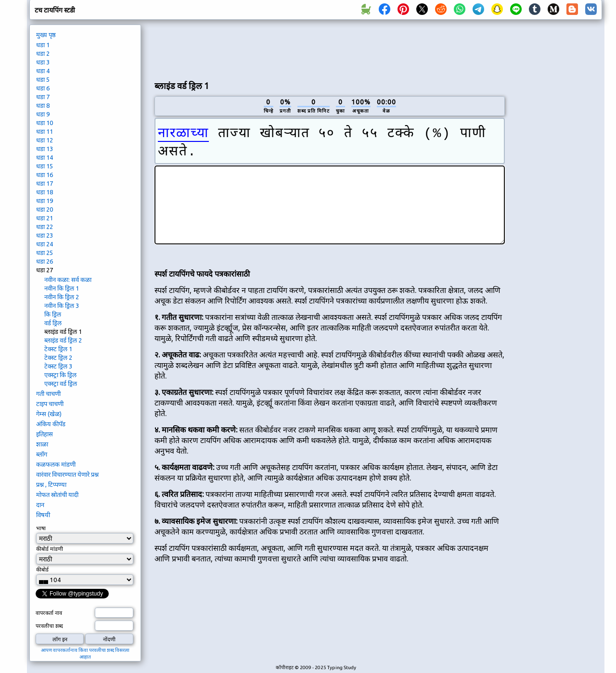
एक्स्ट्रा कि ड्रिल (60, 375)
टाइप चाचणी (50, 404)
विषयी (43, 515)
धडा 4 (43, 71)
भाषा (41, 528)
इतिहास (45, 434)
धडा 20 (45, 209)
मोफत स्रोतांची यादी (57, 495)
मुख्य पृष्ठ (46, 35)
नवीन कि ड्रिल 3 (62, 305)
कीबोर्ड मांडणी (50, 549)
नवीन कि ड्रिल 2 (62, 297)
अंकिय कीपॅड (51, 424)
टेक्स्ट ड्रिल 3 (58, 366)
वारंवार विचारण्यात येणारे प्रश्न (67, 474)
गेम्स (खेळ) (49, 414)
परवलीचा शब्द (49, 626)
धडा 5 (43, 79)
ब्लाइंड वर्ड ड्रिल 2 (63, 340)
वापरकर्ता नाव (49, 613)
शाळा (42, 444)
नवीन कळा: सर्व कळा (68, 279)
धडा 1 (43, 45)
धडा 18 (45, 192)
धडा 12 (45, 140)
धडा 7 (43, 97)
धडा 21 (45, 218)
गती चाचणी (48, 394)
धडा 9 (43, 114)
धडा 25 (45, 253)
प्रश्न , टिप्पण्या (51, 484)
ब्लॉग (42, 454)
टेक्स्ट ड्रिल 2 (58, 357)
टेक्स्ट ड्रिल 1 (58, 349)
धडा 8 (43, 105)
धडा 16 (45, 175)
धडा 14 (45, 157)
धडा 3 (43, 62)
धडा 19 (45, 201)
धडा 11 (45, 131)
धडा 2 (43, 53)
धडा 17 (45, 183)
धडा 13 (45, 149)
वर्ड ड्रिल (53, 323)
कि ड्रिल (53, 314)
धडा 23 (45, 235)
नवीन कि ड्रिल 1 (62, 288)
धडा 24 (45, 244)
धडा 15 (45, 166)
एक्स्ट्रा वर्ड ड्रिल (61, 383)
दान (40, 505)
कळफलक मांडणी (56, 464)
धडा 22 (45, 227)
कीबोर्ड (43, 570)
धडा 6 (43, 88)
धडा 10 (45, 123)
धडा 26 (45, 261)
